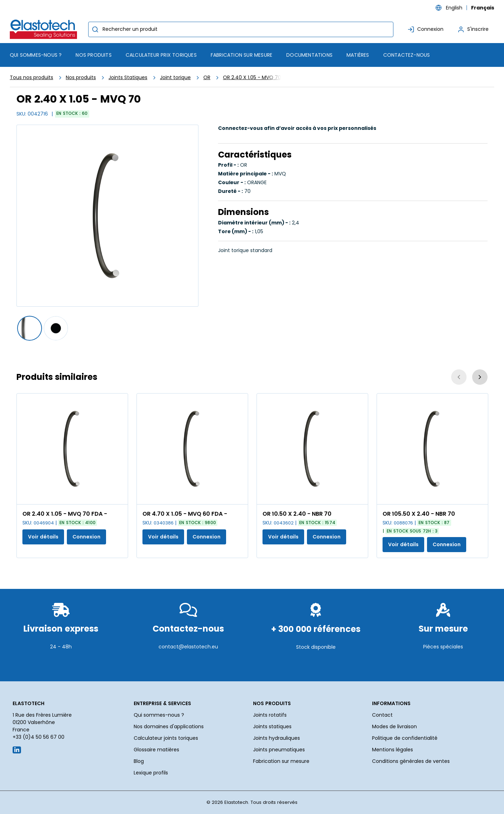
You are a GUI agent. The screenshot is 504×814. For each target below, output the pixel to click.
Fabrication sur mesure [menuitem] (241, 55)
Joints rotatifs (270, 715)
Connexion (86, 537)
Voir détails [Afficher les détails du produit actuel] (43, 537)
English (454, 8)
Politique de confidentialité (405, 738)
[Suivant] (480, 377)
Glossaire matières (156, 750)
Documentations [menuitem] (309, 55)
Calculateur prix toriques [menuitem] (161, 55)
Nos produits (81, 77)
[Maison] (45, 29)
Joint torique (175, 77)
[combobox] (241, 29)
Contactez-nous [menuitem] (407, 55)
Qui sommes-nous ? (159, 715)
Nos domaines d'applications (169, 726)
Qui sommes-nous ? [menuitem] (36, 55)
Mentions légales (393, 750)
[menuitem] (93, 55)
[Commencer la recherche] (95, 29)
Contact (382, 715)
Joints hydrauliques (276, 738)
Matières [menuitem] (358, 55)
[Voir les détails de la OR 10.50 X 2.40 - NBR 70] (312, 449)
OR (207, 77)
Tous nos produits (31, 77)
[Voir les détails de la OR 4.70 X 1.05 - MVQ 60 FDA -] (192, 449)
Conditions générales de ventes (411, 761)
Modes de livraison (394, 726)
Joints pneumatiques (279, 750)
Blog (139, 761)
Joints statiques (272, 726)
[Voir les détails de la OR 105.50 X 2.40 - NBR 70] (432, 449)
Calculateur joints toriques (166, 738)
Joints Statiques (128, 77)
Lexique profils (151, 773)
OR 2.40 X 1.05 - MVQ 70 (252, 77)
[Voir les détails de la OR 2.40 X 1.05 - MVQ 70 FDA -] (72, 449)
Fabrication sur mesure (281, 761)
